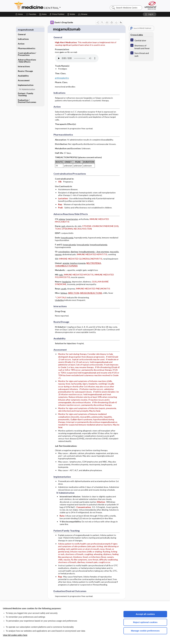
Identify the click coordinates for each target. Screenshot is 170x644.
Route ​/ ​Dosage (25, 66)
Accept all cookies (145, 614)
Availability (23, 71)
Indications (23, 34)
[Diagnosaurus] (141, 40)
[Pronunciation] (77, 58)
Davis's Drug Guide (62, 22)
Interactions (24, 62)
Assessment (24, 76)
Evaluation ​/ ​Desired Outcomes (27, 96)
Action (21, 39)
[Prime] (57, 14)
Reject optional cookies (145, 622)
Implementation (26, 80)
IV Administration (27, 85)
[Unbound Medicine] (151, 5)
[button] (83, 14)
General (22, 30)
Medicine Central (50, 6)
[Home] (19, 14)
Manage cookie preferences (145, 631)
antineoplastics (62, 78)
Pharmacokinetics (27, 44)
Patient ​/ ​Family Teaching (26, 90)
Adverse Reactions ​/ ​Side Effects (27, 56)
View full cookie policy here (15, 635)
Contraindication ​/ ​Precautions (27, 49)
